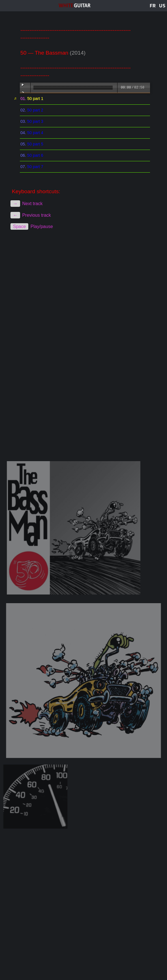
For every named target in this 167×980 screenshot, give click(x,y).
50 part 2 (35, 110)
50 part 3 (35, 121)
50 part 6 (35, 155)
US (162, 6)
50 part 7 (35, 167)
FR (153, 6)
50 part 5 (35, 144)
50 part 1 (35, 98)
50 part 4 (35, 133)
